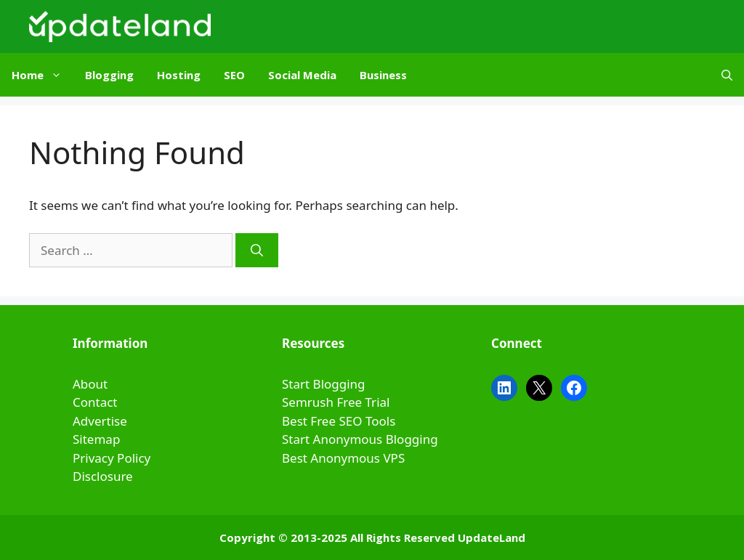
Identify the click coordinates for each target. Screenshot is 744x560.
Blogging (109, 75)
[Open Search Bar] (727, 75)
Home (43, 75)
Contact (95, 402)
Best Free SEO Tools (339, 421)
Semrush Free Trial (336, 402)
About (90, 384)
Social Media (302, 75)
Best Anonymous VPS (343, 458)
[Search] (257, 251)
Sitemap (96, 439)
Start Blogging (324, 384)
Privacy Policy (112, 458)
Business (383, 75)
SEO (234, 75)
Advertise (100, 421)
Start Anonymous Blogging (360, 439)
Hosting (179, 75)
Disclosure (103, 476)
